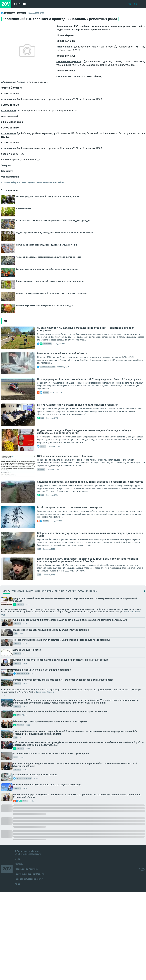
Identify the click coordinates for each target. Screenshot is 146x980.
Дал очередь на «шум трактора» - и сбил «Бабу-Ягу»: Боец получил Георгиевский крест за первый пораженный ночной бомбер (87, 560)
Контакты (19, 864)
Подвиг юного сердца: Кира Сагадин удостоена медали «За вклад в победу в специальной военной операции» (84, 432)
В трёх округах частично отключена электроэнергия (69, 507)
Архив (18, 884)
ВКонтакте (7, 171)
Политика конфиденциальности (30, 874)
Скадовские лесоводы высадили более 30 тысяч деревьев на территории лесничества (90, 482)
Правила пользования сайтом (29, 879)
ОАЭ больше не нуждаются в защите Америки (65, 456)
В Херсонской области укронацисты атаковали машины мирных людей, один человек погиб (90, 534)
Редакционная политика (26, 869)
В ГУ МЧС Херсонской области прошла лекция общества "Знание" (77, 405)
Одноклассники (10, 177)
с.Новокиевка (64, 47)
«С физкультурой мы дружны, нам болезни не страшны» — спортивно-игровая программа (86, 329)
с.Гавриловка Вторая (68, 76)
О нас (17, 859)
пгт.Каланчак (9, 111)
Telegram (6, 165)
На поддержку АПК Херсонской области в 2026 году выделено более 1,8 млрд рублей (89, 379)
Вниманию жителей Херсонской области (62, 353)
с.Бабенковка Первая (13, 82)
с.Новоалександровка (69, 62)
